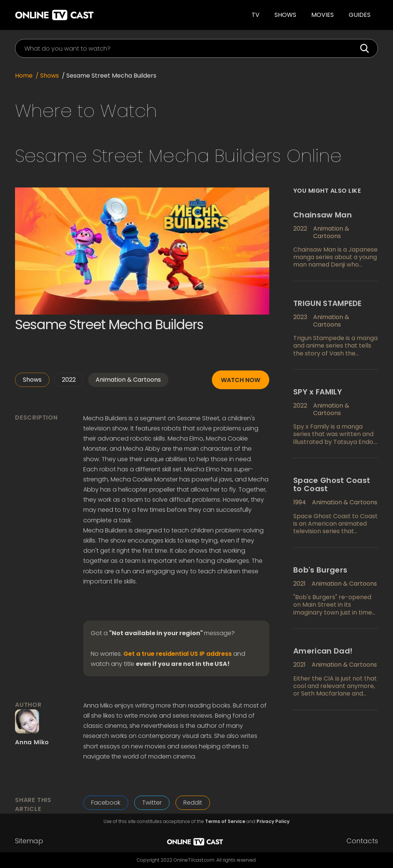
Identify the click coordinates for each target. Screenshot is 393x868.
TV (256, 15)
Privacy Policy (273, 822)
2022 (69, 380)
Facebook (106, 803)
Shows (285, 15)
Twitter (152, 803)
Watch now (241, 380)
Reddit (193, 803)
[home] (92, 15)
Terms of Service (225, 822)
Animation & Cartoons (128, 380)
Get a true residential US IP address (178, 654)
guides (360, 15)
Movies (322, 15)
